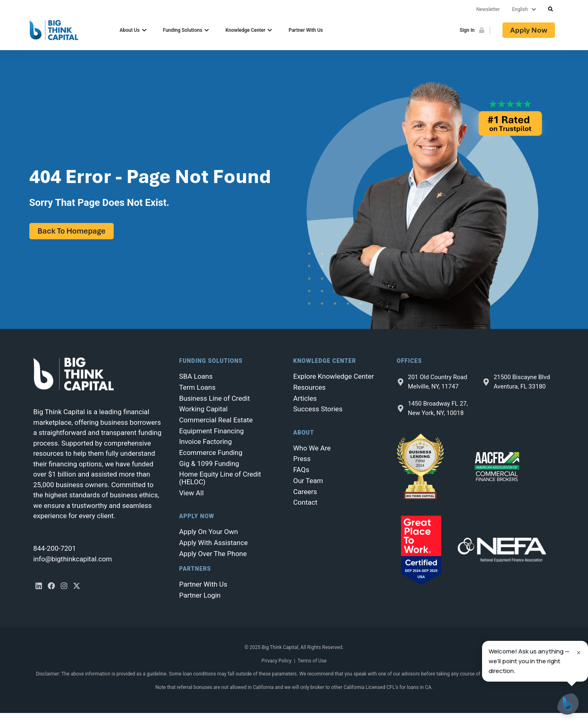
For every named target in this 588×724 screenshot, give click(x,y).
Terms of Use (312, 661)
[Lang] (526, 9)
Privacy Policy (277, 661)
